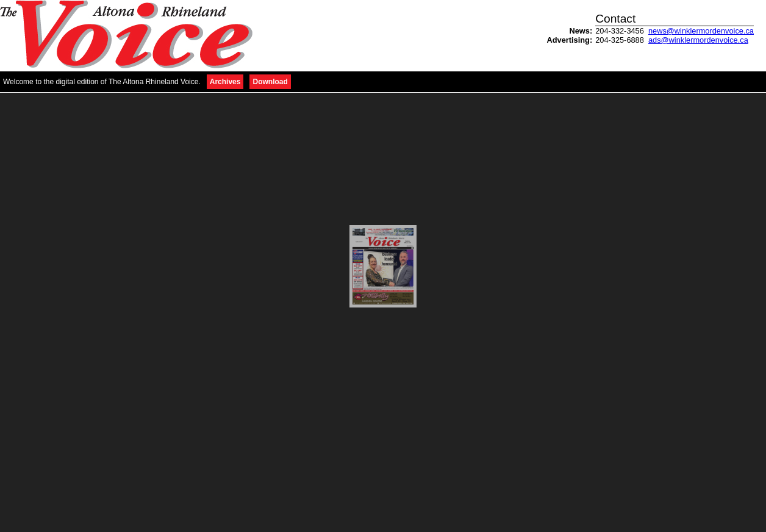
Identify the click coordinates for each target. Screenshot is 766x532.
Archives (225, 82)
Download (270, 82)
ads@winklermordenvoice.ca (698, 40)
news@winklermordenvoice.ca (701, 31)
